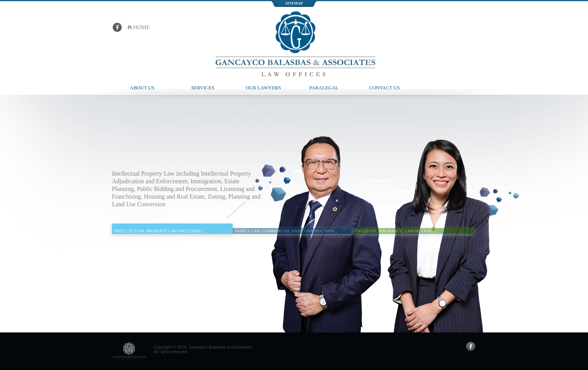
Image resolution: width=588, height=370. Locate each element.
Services (203, 88)
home (141, 27)
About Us (142, 88)
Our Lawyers (264, 88)
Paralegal (324, 88)
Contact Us (384, 88)
